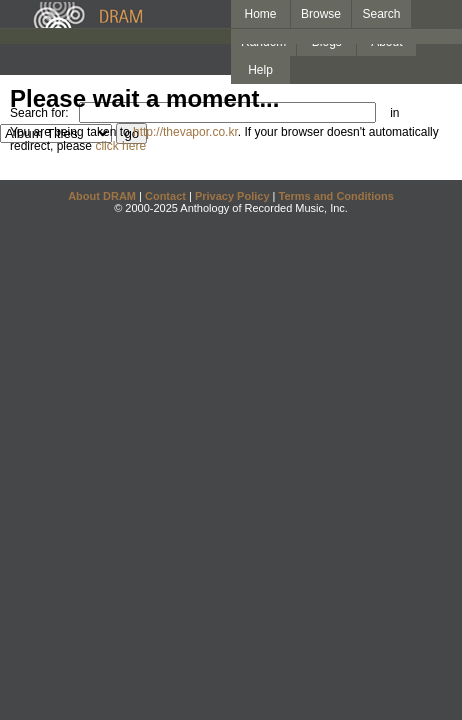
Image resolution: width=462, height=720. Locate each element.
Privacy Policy (232, 196)
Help (260, 70)
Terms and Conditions (336, 196)
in (394, 113)
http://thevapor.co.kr (185, 132)
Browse (321, 14)
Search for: (39, 113)
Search (382, 14)
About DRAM (102, 196)
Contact (165, 196)
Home (260, 14)
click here (120, 146)
